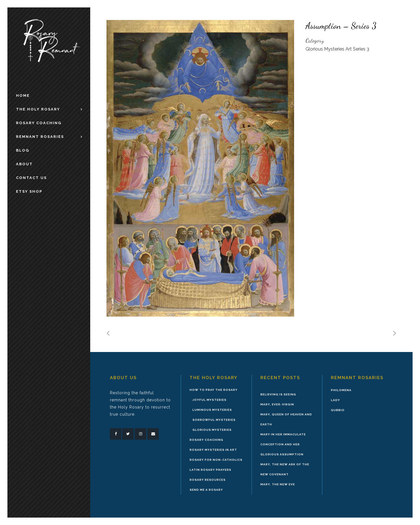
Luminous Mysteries (212, 410)
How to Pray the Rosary (214, 390)
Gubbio (338, 410)
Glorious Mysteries (212, 430)
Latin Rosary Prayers (210, 470)
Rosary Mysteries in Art (213, 450)
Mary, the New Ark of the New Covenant (285, 469)
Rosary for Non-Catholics (216, 460)
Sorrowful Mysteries (214, 420)
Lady (335, 400)
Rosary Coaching (206, 440)
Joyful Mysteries (209, 400)
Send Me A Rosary (206, 490)
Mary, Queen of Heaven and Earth (286, 419)
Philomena (341, 390)
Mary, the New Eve (278, 484)
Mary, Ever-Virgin (277, 404)
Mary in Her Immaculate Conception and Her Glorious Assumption (283, 444)
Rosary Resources (208, 480)
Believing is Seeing (278, 394)
